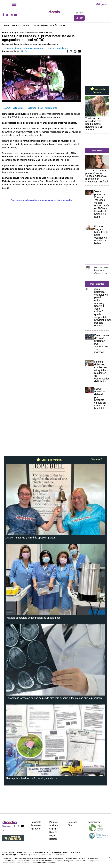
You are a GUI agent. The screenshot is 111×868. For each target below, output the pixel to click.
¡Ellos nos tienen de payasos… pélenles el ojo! (101, 270)
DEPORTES (16, 25)
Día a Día (54, 832)
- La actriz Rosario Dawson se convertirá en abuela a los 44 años (36, 48)
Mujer (52, 836)
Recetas (53, 839)
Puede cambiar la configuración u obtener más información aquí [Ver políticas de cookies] (29, 863)
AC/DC (7, 108)
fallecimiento (51, 108)
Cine (70, 825)
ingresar (102, 4)
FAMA (6, 25)
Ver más (97, 459)
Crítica (53, 829)
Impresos (72, 822)
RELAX (62, 25)
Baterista (32, 108)
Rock (40, 108)
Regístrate (36, 822)
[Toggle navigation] (14, 4)
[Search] (90, 13)
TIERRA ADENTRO (40, 25)
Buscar (79, 18)
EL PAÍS (54, 25)
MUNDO (27, 25)
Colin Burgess (19, 108)
